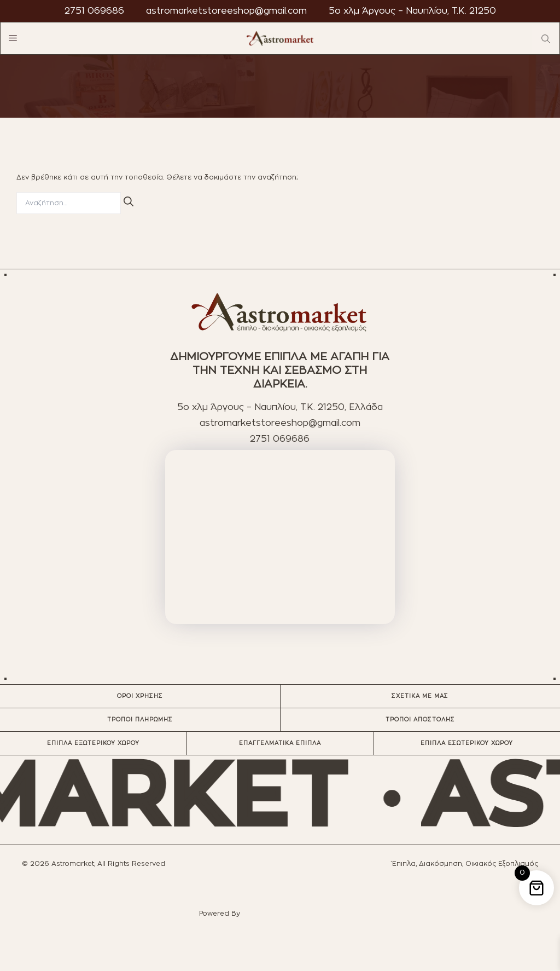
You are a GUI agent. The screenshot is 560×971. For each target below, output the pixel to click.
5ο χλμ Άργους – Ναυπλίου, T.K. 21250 (412, 11)
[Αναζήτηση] (129, 201)
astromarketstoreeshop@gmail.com (226, 11)
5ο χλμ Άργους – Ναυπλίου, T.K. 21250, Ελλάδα (280, 407)
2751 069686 (94, 11)
